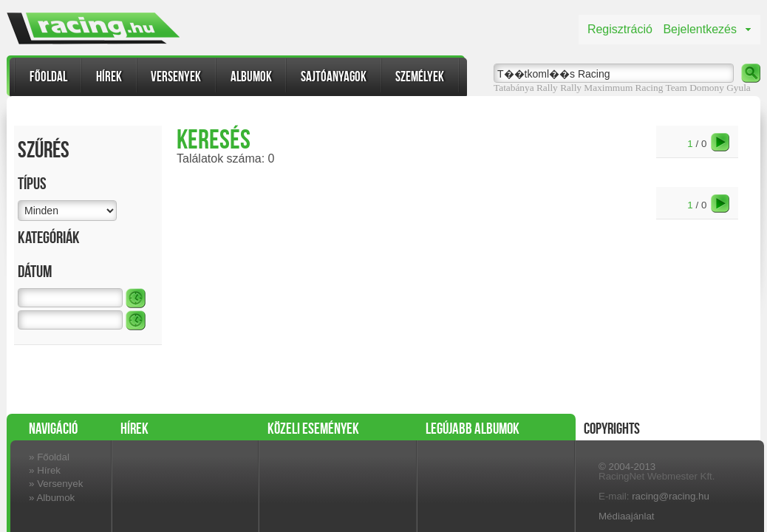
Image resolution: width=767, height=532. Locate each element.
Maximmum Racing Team (635, 88)
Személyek (420, 76)
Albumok (251, 76)
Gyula (739, 88)
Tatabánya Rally (526, 88)
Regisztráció (620, 29)
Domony (707, 88)
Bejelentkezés (700, 29)
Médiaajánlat (627, 516)
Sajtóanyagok (334, 76)
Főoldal (48, 76)
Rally (571, 88)
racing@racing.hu (671, 496)
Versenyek (176, 76)
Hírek (109, 76)
